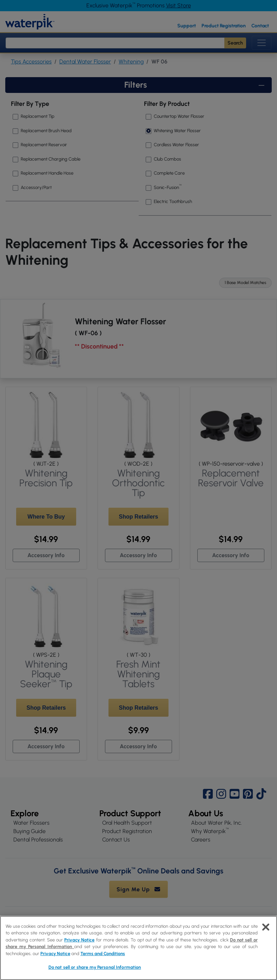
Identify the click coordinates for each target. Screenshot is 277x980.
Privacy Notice (79, 940)
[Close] (266, 927)
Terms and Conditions (103, 954)
